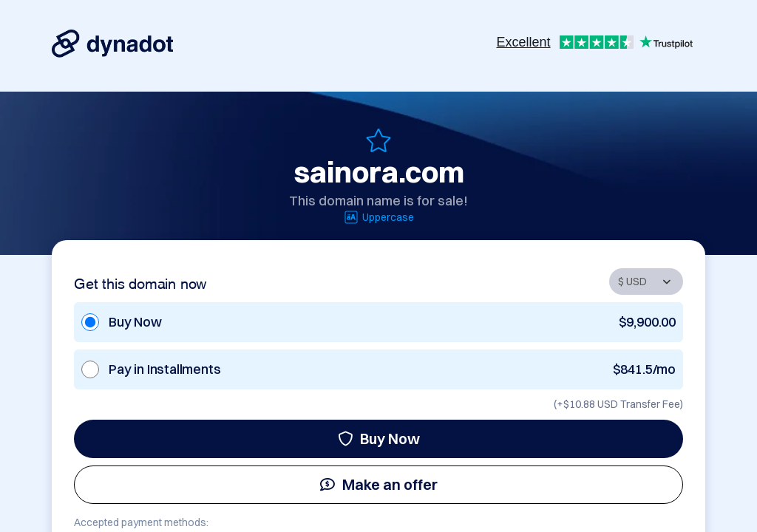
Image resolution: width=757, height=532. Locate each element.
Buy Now (379, 439)
